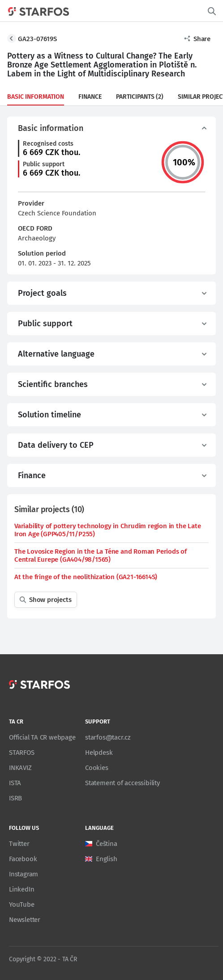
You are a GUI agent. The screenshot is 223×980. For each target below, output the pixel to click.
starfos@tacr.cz (108, 737)
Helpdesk (99, 753)
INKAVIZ (20, 768)
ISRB (15, 798)
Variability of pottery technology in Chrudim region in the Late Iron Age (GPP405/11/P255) (107, 530)
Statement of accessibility (122, 783)
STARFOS (22, 753)
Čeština (107, 844)
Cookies (97, 768)
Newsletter (25, 920)
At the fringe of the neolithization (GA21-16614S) (86, 577)
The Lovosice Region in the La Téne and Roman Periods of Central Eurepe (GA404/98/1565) (101, 555)
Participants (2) (140, 97)
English (107, 859)
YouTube (22, 904)
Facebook (23, 859)
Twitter (19, 844)
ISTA (15, 783)
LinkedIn (21, 889)
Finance (90, 97)
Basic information (36, 97)
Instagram (24, 874)
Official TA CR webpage (42, 737)
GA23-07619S (37, 39)
